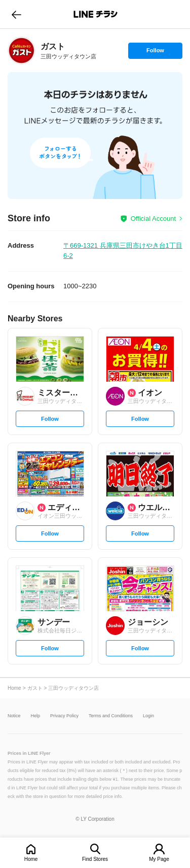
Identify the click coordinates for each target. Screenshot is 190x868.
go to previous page (16, 14)
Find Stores (95, 859)
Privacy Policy (64, 716)
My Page (159, 859)
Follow (155, 53)
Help (36, 716)
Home (31, 859)
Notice (14, 716)
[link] (22, 51)
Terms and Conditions (111, 716)
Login (148, 716)
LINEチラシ (96, 14)
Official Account (153, 219)
